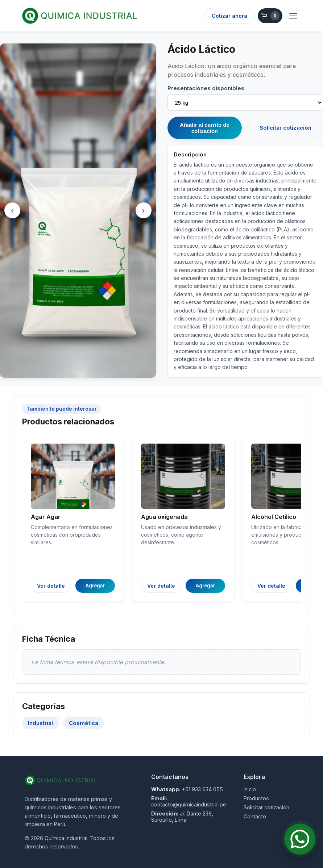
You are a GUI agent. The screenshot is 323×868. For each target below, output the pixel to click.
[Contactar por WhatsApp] (300, 839)
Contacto (255, 816)
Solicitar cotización (285, 128)
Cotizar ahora (229, 16)
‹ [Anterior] (12, 210)
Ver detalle (51, 586)
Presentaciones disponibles (206, 88)
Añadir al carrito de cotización (205, 128)
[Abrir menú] (293, 16)
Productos (256, 798)
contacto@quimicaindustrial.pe (189, 804)
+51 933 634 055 (202, 789)
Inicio (250, 789)
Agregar (95, 586)
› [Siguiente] (144, 210)
